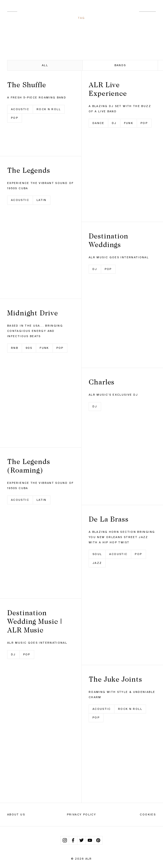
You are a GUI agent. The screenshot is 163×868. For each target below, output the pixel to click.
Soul (97, 554)
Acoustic (20, 109)
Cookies (148, 814)
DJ (13, 654)
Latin (42, 200)
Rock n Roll (49, 109)
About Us (16, 814)
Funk (44, 348)
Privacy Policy (81, 814)
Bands (120, 65)
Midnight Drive (33, 313)
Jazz (97, 563)
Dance (98, 123)
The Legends (29, 170)
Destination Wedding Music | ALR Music (35, 621)
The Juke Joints (115, 679)
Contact (147, 10)
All (45, 65)
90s (29, 348)
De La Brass (109, 519)
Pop (15, 118)
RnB (15, 348)
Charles (102, 382)
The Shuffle (27, 85)
